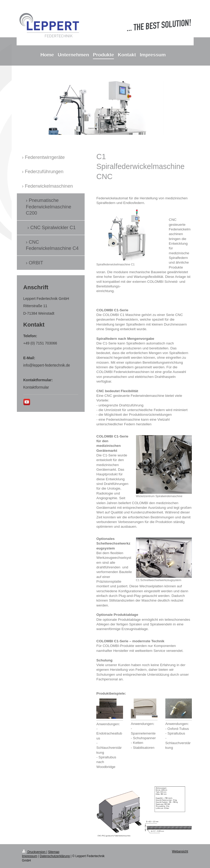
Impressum (30, 856)
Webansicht (180, 851)
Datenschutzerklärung (55, 856)
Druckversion (34, 852)
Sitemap (54, 852)
